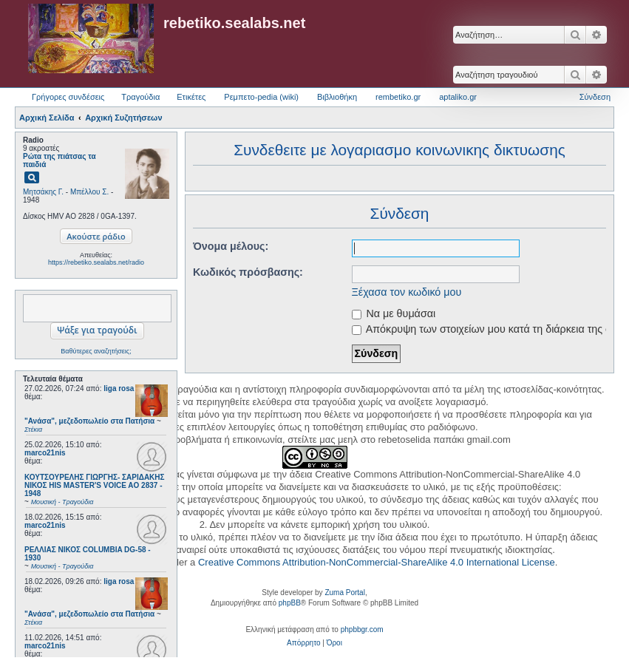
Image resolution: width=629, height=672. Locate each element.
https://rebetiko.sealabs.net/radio (96, 262)
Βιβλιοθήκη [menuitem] (337, 97)
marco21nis (45, 453)
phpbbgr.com (362, 629)
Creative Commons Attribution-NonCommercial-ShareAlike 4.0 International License (377, 562)
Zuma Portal (344, 593)
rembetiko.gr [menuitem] (398, 97)
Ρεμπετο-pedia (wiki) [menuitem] (261, 97)
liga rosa (119, 388)
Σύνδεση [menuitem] (595, 97)
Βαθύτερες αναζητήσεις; (96, 351)
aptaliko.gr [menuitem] (458, 97)
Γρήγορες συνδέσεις (68, 97)
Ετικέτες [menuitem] (191, 97)
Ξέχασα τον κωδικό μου (407, 292)
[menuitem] (303, 643)
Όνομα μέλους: (231, 246)
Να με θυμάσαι (394, 313)
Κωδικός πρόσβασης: (248, 272)
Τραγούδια (140, 97)
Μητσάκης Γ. (43, 192)
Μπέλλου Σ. (89, 192)
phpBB (290, 603)
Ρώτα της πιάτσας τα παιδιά (59, 160)
